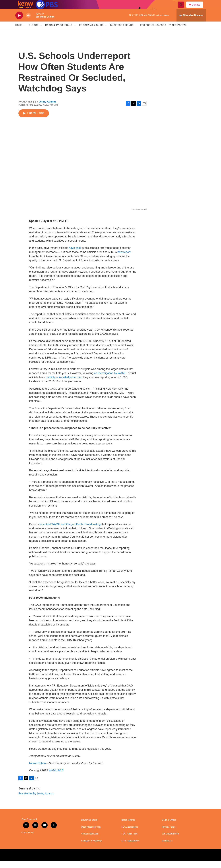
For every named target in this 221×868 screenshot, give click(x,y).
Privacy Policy (169, 834)
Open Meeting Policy (91, 834)
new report (124, 259)
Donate (198, 8)
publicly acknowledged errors (64, 384)
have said (75, 255)
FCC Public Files (129, 841)
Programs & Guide (91, 32)
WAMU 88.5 (56, 777)
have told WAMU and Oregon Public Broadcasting (70, 531)
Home (19, 32)
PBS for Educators (153, 32)
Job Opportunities (170, 841)
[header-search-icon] (182, 8)
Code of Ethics (169, 827)
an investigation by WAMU (110, 380)
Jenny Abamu (47, 109)
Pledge (34, 32)
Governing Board (89, 827)
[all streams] (191, 22)
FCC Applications (130, 834)
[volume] (28, 22)
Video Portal (178, 32)
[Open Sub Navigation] (25, 32)
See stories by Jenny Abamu (36, 800)
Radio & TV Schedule (59, 32)
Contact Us (167, 848)
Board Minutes (128, 827)
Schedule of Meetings (91, 848)
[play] (19, 22)
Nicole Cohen (37, 770)
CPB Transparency (130, 848)
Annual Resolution (90, 841)
